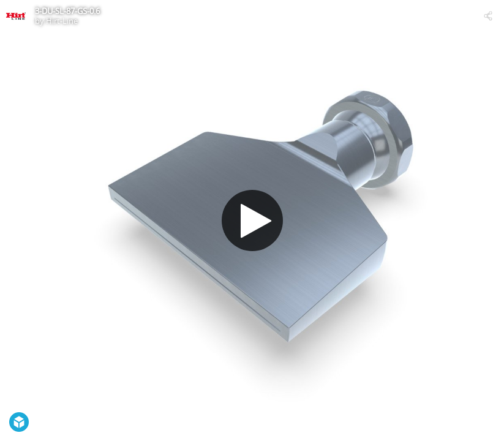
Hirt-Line (62, 21)
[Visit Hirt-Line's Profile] (16, 16)
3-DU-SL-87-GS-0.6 (67, 11)
